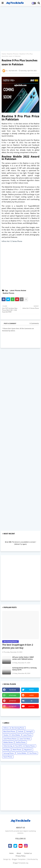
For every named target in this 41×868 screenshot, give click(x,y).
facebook (13, 690)
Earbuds (21, 731)
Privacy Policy (20, 856)
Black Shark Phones (9, 731)
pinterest (13, 701)
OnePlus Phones (21, 742)
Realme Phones (13, 54)
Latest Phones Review (18, 290)
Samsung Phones (9, 753)
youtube (31, 706)
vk (31, 701)
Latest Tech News (25, 739)
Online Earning (8, 746)
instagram (13, 706)
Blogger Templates (19, 859)
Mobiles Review (8, 742)
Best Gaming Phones (18, 728)
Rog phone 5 (28, 750)
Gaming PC (30, 731)
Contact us (28, 853)
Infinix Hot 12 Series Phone (12, 241)
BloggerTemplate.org (21, 863)
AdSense (6, 728)
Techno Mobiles (22, 753)
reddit (31, 695)
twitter (31, 690)
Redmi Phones (17, 750)
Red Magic (7, 750)
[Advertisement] (20, 29)
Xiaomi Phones (8, 757)
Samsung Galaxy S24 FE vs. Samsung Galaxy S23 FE (24, 669)
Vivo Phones (33, 753)
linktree (11, 712)
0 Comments (34, 323)
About (19, 853)
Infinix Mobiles (16, 735)
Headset (6, 735)
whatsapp (13, 695)
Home (4, 54)
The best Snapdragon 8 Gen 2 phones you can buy (18, 646)
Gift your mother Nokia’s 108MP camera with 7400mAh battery (23, 658)
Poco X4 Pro (19, 746)
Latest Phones (27, 735)
